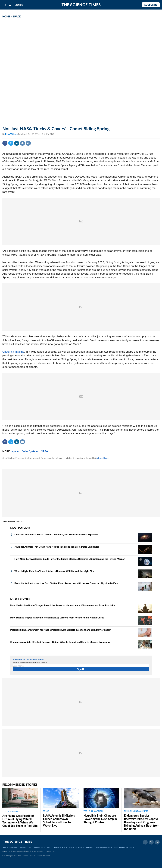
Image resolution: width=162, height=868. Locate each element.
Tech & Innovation (10, 847)
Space (64, 847)
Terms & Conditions (21, 851)
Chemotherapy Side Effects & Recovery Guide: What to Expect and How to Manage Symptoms (60, 642)
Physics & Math (76, 847)
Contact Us (51, 851)
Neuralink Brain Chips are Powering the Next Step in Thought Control (100, 819)
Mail (28, 143)
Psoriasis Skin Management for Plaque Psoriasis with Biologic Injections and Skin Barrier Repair (61, 630)
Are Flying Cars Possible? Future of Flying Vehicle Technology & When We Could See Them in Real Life (20, 821)
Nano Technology (36, 847)
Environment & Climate (124, 847)
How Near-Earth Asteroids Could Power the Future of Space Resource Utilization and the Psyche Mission (70, 559)
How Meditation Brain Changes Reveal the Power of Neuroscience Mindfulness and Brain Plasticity (63, 605)
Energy (49, 847)
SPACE (17, 16)
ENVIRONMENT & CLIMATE (136, 811)
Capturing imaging (13, 352)
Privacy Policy (38, 851)
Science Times (102, 458)
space (15, 451)
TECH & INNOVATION (12, 811)
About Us (6, 851)
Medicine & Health (104, 847)
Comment (22, 143)
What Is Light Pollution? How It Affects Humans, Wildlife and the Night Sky (54, 571)
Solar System (30, 451)
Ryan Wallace (12, 134)
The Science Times (81, 5)
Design (23, 847)
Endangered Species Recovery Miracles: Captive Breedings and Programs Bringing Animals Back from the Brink (142, 822)
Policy (57, 847)
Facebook (5, 143)
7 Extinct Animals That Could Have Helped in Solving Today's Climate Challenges (57, 547)
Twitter (11, 143)
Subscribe (151, 5)
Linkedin (17, 143)
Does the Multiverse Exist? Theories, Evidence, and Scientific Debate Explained (56, 534)
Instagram (157, 842)
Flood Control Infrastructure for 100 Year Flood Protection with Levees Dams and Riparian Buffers (66, 583)
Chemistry (89, 847)
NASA (44, 451)
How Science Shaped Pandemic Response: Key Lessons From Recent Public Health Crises (57, 618)
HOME (6, 16)
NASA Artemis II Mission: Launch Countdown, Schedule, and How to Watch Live (59, 821)
